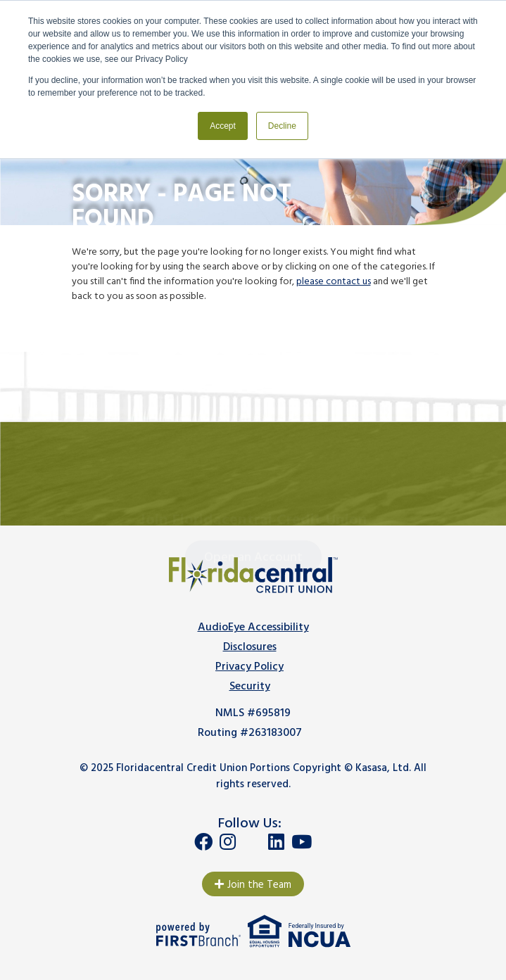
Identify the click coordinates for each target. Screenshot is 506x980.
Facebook (203, 841)
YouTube (302, 841)
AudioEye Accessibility (253, 628)
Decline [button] (282, 126)
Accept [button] (223, 126)
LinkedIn (276, 841)
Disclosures (250, 647)
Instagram (228, 841)
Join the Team (259, 885)
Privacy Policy (249, 667)
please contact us (334, 282)
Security (250, 687)
